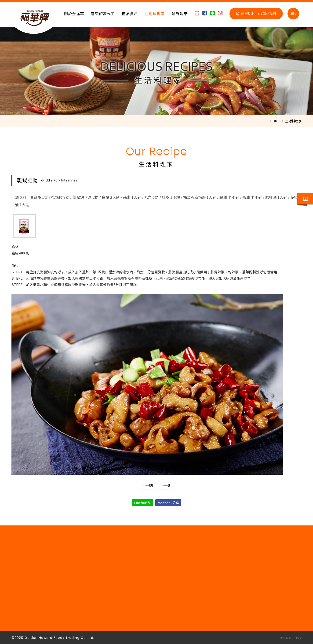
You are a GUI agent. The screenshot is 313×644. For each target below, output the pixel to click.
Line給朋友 (142, 503)
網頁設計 (286, 638)
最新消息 (180, 14)
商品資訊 (130, 14)
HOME (275, 121)
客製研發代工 (103, 14)
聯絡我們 (267, 14)
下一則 (166, 485)
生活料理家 (155, 14)
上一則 (147, 485)
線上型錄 (245, 14)
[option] (156, 71)
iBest (298, 638)
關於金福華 (74, 14)
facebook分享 (168, 503)
